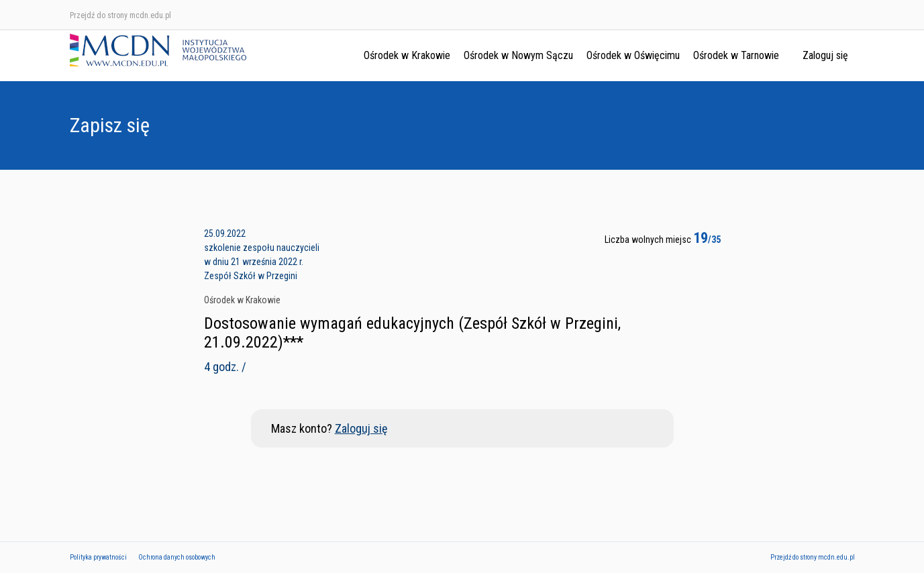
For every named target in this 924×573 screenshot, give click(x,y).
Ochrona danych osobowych (177, 557)
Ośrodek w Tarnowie (736, 55)
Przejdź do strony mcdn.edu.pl (120, 15)
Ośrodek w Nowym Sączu (518, 55)
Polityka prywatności (98, 557)
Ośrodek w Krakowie (407, 55)
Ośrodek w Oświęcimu (633, 55)
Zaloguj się (825, 55)
